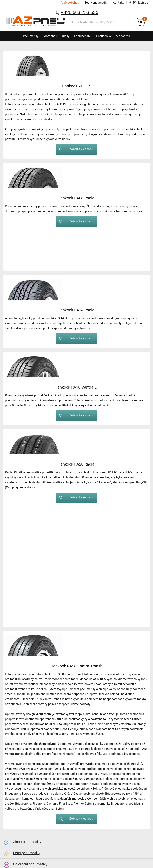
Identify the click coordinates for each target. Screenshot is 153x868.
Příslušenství (83, 36)
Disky (65, 36)
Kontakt (118, 3)
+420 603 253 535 (79, 12)
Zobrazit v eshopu (75, 149)
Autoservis (126, 36)
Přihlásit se (137, 3)
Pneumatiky (28, 36)
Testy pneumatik (95, 3)
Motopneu (49, 36)
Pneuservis (105, 36)
